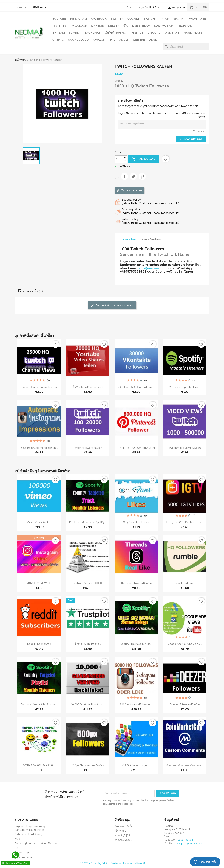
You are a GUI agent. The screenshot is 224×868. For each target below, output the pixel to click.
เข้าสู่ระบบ (120, 831)
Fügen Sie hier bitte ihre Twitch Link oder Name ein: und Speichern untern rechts (162, 115)
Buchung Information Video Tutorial (36, 843)
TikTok (164, 19)
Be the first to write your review (112, 305)
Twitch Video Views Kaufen (185, 448)
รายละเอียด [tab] (129, 239)
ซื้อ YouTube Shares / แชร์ (88, 387)
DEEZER (114, 26)
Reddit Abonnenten (39, 644)
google (133, 19)
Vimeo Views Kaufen (39, 522)
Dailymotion (164, 26)
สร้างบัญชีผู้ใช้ (122, 835)
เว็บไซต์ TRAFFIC (115, 33)
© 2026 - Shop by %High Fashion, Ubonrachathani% (112, 863)
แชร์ (124, 179)
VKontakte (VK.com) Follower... (136, 387)
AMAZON (99, 40)
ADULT (124, 40)
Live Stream (141, 26)
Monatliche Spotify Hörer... (185, 387)
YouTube (59, 19)
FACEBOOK (99, 19)
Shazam (59, 33)
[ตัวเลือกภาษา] (132, 8)
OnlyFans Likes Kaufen (136, 522)
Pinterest (60, 26)
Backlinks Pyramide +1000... (88, 583)
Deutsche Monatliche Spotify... (88, 522)
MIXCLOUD (80, 26)
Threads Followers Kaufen (136, 583)
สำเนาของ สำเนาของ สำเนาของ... (185, 765)
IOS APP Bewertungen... (136, 765)
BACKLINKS (93, 33)
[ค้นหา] (186, 47)
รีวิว (126, 26)
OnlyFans (172, 33)
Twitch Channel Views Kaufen (39, 387)
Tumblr (75, 33)
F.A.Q (18, 848)
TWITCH (149, 19)
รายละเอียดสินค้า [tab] (151, 239)
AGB (17, 839)
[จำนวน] (119, 159)
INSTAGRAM (78, 19)
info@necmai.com (153, 268)
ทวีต (133, 179)
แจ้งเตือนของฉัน (123, 840)
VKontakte (197, 19)
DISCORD (154, 33)
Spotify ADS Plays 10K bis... (136, 644)
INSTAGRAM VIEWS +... (39, 583)
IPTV (112, 40)
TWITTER (117, 19)
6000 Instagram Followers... (136, 704)
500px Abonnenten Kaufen (88, 765)
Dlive (153, 40)
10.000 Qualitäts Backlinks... (88, 704)
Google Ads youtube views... (185, 644)
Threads (137, 33)
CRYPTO (58, 40)
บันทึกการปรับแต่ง (191, 139)
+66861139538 (38, 7)
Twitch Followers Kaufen (88, 448)
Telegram (185, 26)
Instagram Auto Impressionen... (39, 448)
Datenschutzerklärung (29, 834)
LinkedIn (98, 26)
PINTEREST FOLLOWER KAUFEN (136, 448)
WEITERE (139, 40)
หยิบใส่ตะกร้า (143, 159)
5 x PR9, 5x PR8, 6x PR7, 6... (39, 765)
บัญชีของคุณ (122, 820)
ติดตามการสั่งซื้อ (124, 826)
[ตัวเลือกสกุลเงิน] (154, 8)
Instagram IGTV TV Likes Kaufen (185, 522)
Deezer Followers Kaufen (185, 704)
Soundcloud (78, 40)
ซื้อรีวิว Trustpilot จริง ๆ (88, 644)
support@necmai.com (190, 843)
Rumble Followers (185, 583)
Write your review (129, 191)
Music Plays (193, 33)
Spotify (179, 19)
